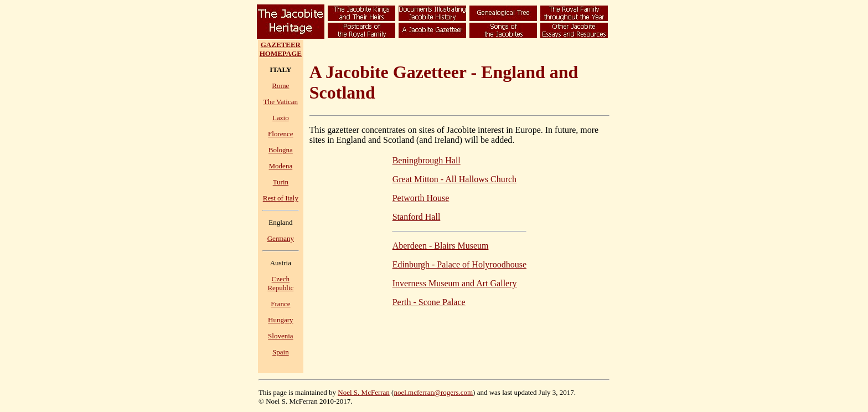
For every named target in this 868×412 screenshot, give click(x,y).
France (280, 304)
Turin (281, 182)
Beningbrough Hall (427, 160)
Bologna (281, 150)
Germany (281, 238)
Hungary (281, 320)
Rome (280, 86)
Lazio (281, 118)
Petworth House (421, 198)
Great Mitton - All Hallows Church (454, 179)
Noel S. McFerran (364, 392)
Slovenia (281, 336)
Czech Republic (280, 283)
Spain (281, 352)
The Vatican (281, 102)
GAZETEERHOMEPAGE (281, 49)
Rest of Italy (281, 198)
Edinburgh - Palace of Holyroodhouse (459, 264)
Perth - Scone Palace (429, 302)
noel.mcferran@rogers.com (433, 392)
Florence (280, 134)
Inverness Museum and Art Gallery (455, 283)
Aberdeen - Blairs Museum (441, 246)
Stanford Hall (417, 217)
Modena (281, 166)
